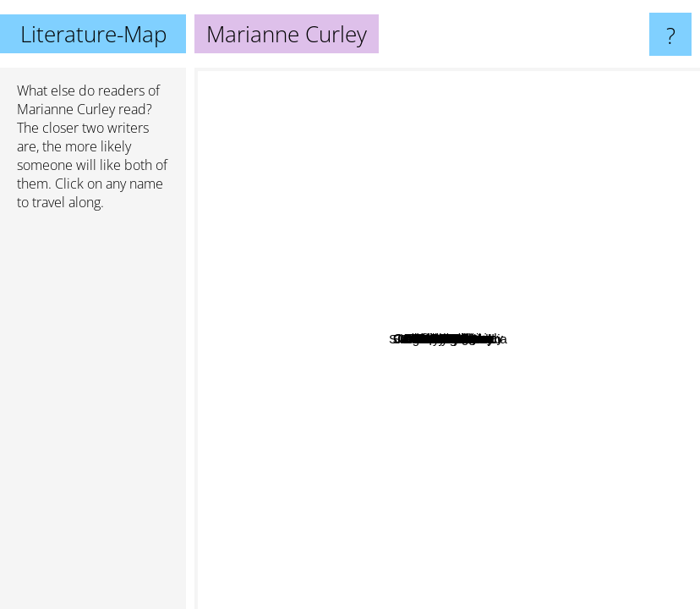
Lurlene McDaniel (575, 221)
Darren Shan (283, 191)
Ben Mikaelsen (496, 357)
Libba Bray (626, 285)
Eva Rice (358, 365)
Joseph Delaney (555, 241)
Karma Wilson (438, 175)
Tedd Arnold (459, 224)
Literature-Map (93, 34)
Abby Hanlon (350, 382)
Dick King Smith (446, 349)
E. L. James (542, 526)
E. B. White (410, 291)
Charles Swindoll (440, 499)
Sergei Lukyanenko (319, 413)
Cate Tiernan (501, 336)
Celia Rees (489, 431)
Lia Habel (465, 302)
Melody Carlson (588, 402)
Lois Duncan (488, 259)
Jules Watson (351, 317)
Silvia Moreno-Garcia (560, 460)
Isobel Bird (357, 506)
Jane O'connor (314, 275)
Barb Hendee (429, 313)
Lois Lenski (405, 230)
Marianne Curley (66, 109)
